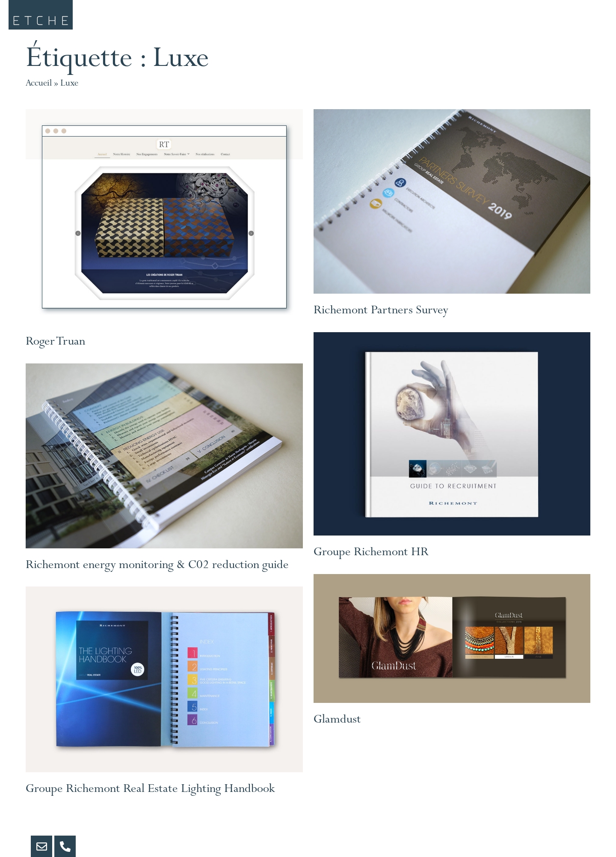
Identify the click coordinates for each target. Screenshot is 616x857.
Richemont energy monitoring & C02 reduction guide (157, 576)
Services (230, 20)
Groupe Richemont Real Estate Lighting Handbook (150, 800)
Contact (575, 20)
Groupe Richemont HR (371, 564)
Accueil (39, 94)
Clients (313, 20)
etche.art (487, 20)
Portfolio (397, 20)
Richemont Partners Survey (381, 322)
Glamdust (337, 731)
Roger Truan (55, 353)
